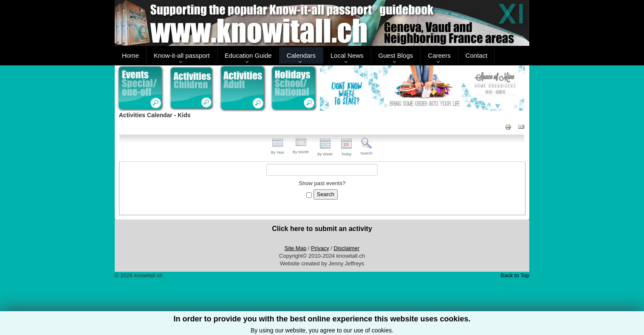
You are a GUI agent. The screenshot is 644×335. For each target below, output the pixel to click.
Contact (477, 55)
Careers (439, 55)
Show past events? (322, 183)
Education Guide (248, 55)
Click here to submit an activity (322, 229)
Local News (347, 55)
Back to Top (515, 275)
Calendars (301, 55)
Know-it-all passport (182, 55)
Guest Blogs (396, 55)
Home (130, 55)
